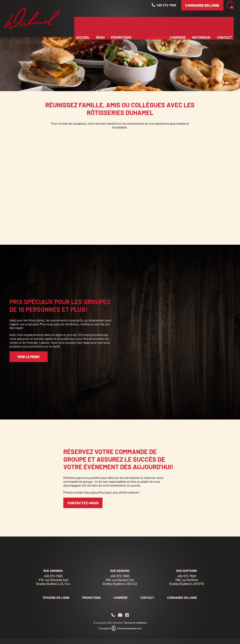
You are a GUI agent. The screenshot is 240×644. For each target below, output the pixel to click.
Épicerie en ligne (56, 598)
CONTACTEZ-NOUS (83, 503)
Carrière (178, 24)
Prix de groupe (151, 24)
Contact (225, 24)
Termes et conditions (135, 623)
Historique (201, 24)
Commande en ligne (202, 10)
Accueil (83, 24)
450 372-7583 (53, 576)
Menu (100, 24)
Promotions (121, 24)
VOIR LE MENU (28, 357)
